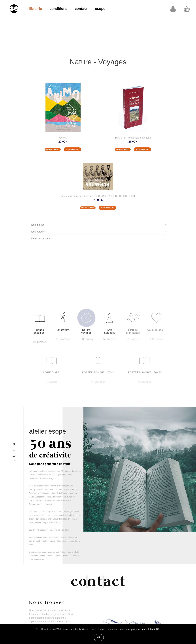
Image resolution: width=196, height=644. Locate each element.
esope (100, 9)
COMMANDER (72, 149)
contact (81, 9)
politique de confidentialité (145, 629)
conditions (58, 9)
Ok (99, 637)
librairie (36, 9)
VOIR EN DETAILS (53, 150)
